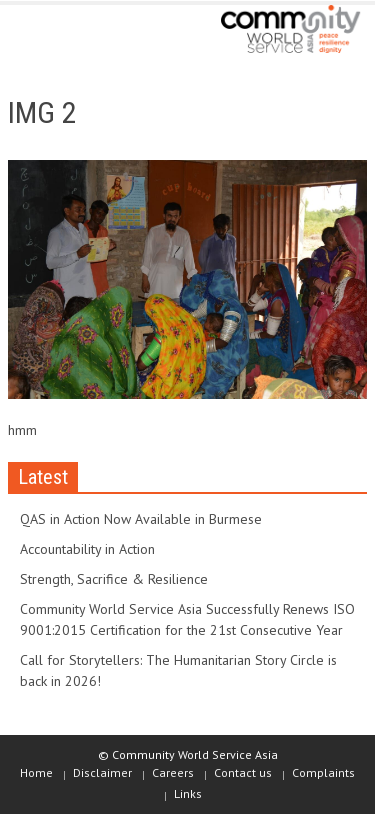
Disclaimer (102, 772)
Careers (173, 772)
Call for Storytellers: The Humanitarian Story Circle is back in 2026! (178, 670)
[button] (76, 32)
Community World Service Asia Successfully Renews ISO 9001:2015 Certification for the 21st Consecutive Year (187, 619)
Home (36, 772)
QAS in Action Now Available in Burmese (141, 519)
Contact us (243, 772)
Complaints (323, 772)
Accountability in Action (87, 549)
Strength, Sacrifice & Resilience (114, 579)
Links (188, 793)
